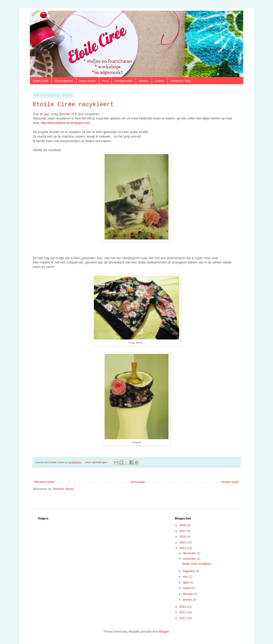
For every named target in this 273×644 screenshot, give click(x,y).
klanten (144, 81)
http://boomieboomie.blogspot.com (65, 123)
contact (160, 81)
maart (187, 588)
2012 (183, 612)
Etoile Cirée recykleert (73, 105)
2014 (183, 548)
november (190, 559)
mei (186, 577)
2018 (183, 525)
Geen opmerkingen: (97, 462)
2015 (183, 542)
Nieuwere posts (44, 482)
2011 (183, 618)
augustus (189, 571)
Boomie (65, 114)
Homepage (138, 482)
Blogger (164, 631)
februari (188, 594)
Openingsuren (64, 81)
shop (105, 81)
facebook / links (181, 81)
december (190, 553)
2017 (183, 531)
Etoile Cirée (41, 81)
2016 (183, 537)
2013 (183, 607)
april (186, 582)
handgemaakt (124, 81)
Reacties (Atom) (63, 489)
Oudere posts (230, 482)
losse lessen (88, 81)
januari (188, 599)
